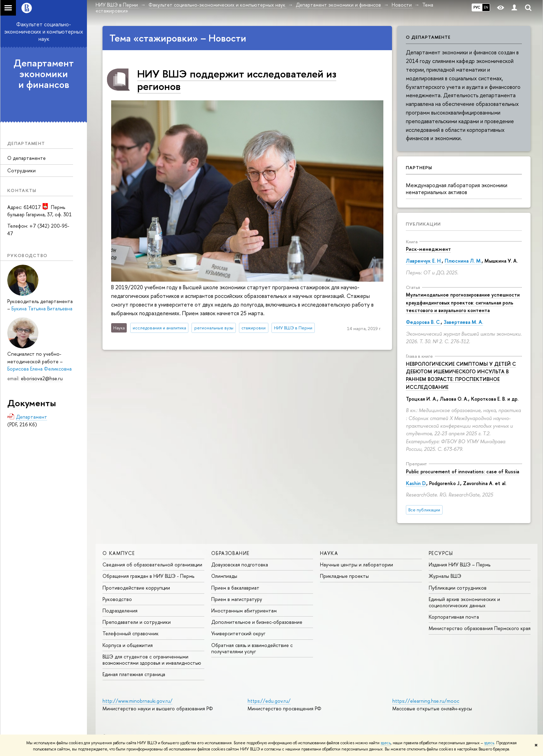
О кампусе (119, 553)
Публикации (423, 224)
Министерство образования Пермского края (480, 628)
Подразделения (120, 611)
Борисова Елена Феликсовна (39, 369)
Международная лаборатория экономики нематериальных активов (457, 189)
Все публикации (424, 510)
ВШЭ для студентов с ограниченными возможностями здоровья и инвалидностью (152, 660)
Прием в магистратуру (237, 599)
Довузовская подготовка (240, 564)
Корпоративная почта (454, 617)
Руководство (117, 599)
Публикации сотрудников (458, 588)
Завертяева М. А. (463, 322)
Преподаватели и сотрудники (137, 622)
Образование (230, 553)
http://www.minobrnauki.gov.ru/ (137, 701)
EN (486, 7)
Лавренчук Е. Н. (424, 261)
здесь (386, 743)
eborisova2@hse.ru (42, 378)
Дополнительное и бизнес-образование (257, 622)
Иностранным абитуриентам (244, 611)
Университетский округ (238, 633)
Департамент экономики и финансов (44, 74)
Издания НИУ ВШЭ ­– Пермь (460, 564)
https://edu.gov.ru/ (269, 701)
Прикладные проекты (344, 576)
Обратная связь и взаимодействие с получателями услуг (252, 648)
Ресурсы (441, 553)
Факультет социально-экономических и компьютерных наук (44, 31)
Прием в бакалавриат (235, 588)
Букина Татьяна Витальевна (42, 308)
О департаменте (26, 158)
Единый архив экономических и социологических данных (464, 602)
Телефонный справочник (131, 633)
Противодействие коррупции (136, 588)
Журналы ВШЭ (445, 576)
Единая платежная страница (134, 674)
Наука (329, 553)
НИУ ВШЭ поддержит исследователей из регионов (237, 80)
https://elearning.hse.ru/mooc (426, 701)
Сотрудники (21, 170)
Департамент (32, 417)
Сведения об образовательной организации (152, 564)
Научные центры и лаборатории (357, 564)
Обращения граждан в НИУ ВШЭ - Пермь (148, 576)
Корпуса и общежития (128, 645)
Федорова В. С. (423, 322)
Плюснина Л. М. (463, 261)
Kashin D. (416, 483)
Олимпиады (224, 576)
